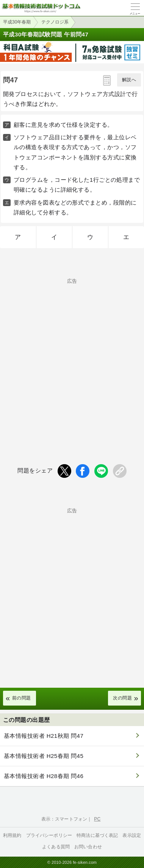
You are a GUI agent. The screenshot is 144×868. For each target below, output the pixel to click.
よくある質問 (56, 847)
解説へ (129, 80)
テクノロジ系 (55, 22)
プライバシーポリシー (49, 835)
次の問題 (122, 698)
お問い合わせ (88, 847)
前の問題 (22, 698)
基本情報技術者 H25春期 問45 (44, 756)
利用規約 (12, 835)
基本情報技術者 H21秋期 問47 (44, 736)
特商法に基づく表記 (97, 835)
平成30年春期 (17, 22)
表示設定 (132, 835)
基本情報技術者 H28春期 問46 (44, 776)
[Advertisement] (72, 359)
